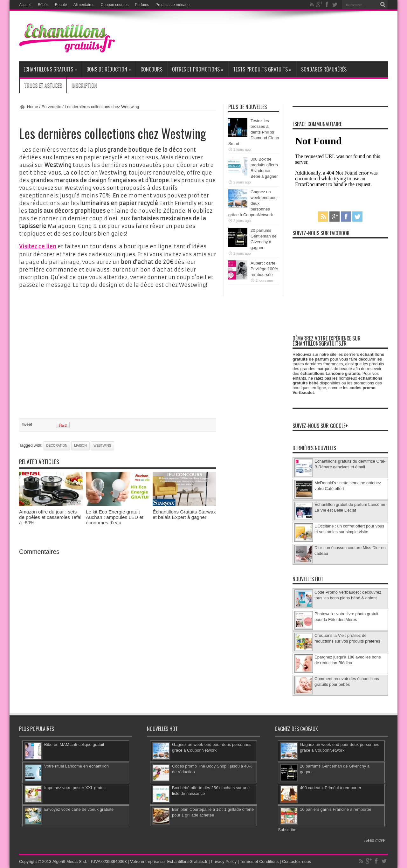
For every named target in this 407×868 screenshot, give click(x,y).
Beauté (61, 5)
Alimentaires (84, 5)
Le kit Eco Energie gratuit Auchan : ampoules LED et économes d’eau (115, 517)
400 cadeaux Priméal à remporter (331, 788)
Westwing (102, 445)
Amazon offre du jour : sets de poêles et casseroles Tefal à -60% (50, 517)
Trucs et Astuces (43, 85)
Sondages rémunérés (324, 69)
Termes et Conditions (259, 861)
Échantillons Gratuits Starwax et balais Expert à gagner (184, 514)
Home (33, 107)
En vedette (52, 107)
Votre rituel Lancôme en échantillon (76, 766)
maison (80, 445)
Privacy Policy (224, 861)
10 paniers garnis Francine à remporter (336, 809)
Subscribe (287, 830)
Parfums (142, 5)
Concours (152, 69)
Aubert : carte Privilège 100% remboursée (264, 269)
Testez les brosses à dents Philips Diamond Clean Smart (254, 132)
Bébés (43, 5)
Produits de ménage (172, 5)
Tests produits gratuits (262, 69)
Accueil (25, 5)
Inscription (84, 85)
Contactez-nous (297, 861)
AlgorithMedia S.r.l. (69, 861)
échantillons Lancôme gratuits (330, 373)
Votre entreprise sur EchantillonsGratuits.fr (169, 861)
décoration (57, 445)
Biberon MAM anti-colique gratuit (74, 744)
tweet (27, 424)
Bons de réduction (109, 69)
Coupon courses (115, 5)
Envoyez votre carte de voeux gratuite (79, 809)
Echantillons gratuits (50, 69)
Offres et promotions (198, 69)
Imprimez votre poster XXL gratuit (75, 788)
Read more (375, 840)
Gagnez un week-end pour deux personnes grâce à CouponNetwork (253, 203)
